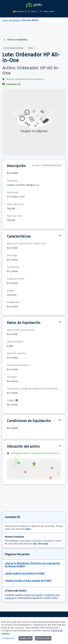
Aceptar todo (26, 638)
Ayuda (32, 12)
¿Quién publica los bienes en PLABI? (25, 573)
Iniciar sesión (47, 12)
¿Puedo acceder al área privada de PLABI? (28, 581)
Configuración (9, 638)
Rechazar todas (43, 638)
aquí (28, 529)
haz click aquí (41, 544)
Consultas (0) (11, 84)
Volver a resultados (15, 40)
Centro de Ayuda (33, 595)
